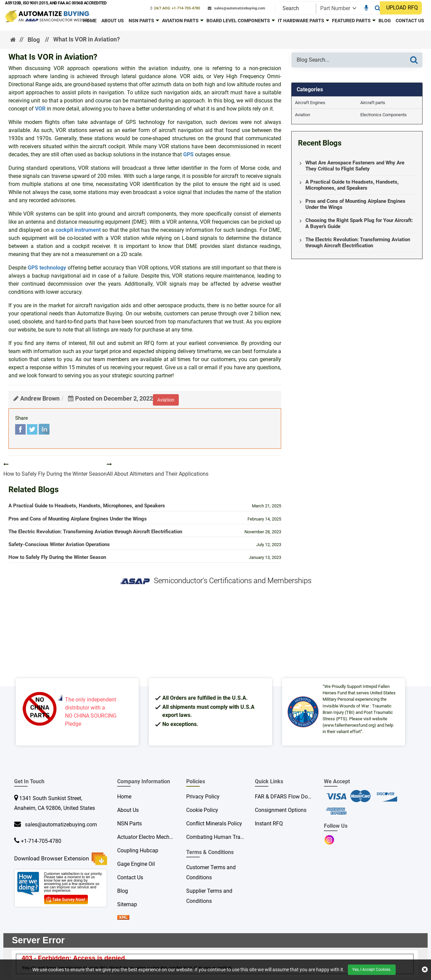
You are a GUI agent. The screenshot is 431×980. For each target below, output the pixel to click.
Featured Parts (351, 21)
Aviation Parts (180, 21)
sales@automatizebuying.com (60, 825)
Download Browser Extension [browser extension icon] (61, 859)
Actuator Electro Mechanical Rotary (159, 837)
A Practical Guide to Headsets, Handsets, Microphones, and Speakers (87, 506)
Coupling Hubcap (138, 850)
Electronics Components (384, 115)
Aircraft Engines (310, 103)
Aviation (303, 115)
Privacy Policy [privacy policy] (203, 797)
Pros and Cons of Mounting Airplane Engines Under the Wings (78, 519)
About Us (113, 21)
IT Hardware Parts (301, 21)
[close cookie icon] (425, 970)
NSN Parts (141, 21)
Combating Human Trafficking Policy (230, 837)
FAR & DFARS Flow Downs (286, 797)
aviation (166, 400)
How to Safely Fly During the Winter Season (57, 557)
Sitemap (127, 904)
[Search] (378, 8)
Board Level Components (238, 21)
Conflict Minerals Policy (214, 824)
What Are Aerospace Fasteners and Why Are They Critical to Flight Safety (355, 166)
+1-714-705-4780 (41, 841)
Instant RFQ (269, 824)
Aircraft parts (373, 103)
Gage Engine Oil (136, 864)
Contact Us (410, 21)
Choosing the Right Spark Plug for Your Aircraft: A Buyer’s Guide (359, 223)
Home (90, 21)
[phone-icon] (175, 8)
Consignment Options (281, 810)
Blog (385, 21)
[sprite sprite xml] (123, 918)
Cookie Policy (202, 810)
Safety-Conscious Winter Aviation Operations (59, 544)
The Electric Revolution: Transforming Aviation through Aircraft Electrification (95, 532)
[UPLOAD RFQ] (403, 8)
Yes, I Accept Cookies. (372, 970)
